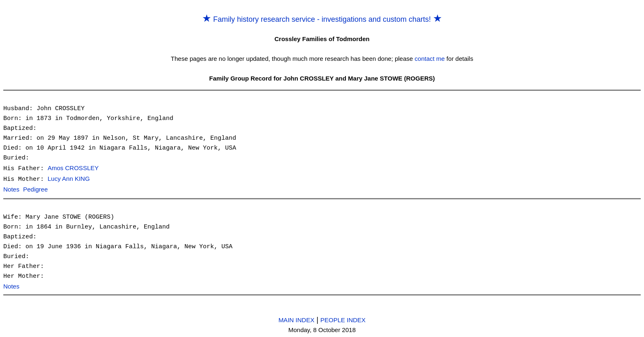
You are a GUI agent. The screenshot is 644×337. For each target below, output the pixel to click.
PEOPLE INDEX (343, 319)
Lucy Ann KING (69, 179)
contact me (430, 59)
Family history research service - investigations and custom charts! (322, 19)
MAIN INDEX (297, 319)
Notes (11, 189)
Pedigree (35, 189)
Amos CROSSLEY (73, 168)
